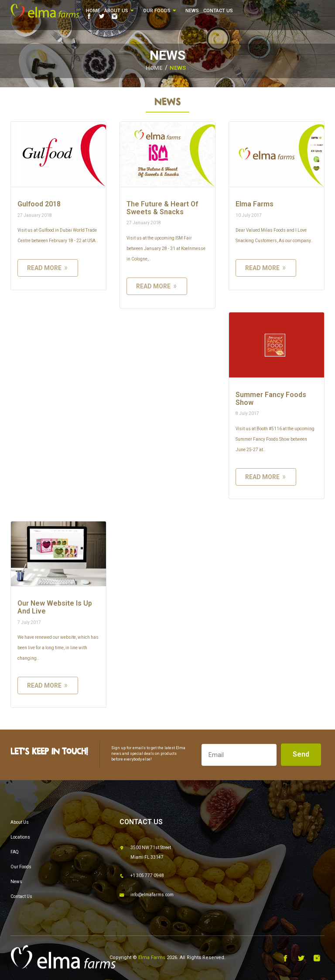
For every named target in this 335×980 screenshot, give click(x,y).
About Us (119, 11)
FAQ (15, 852)
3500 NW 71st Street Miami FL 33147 (145, 851)
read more (48, 268)
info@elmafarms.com (147, 895)
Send (301, 754)
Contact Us (218, 11)
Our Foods (160, 11)
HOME (154, 68)
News (192, 11)
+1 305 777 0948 (142, 876)
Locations (20, 837)
